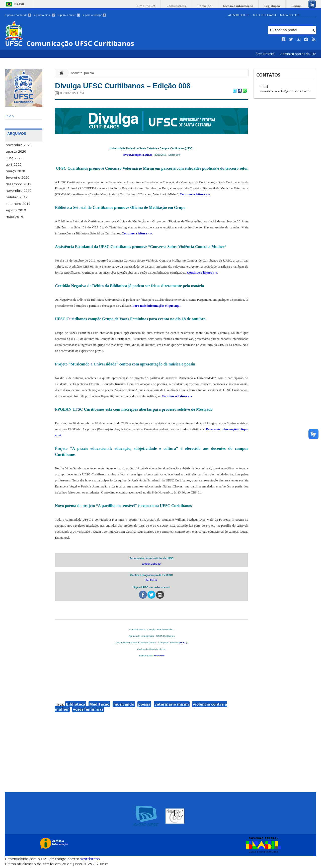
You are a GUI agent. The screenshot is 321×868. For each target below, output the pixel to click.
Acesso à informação (246, 6)
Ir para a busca (69, 15)
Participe (215, 6)
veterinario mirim (172, 706)
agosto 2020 (16, 151)
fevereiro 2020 (18, 177)
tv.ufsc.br (151, 582)
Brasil (20, 4)
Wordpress (90, 860)
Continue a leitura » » (195, 196)
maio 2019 (14, 217)
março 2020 (15, 171)
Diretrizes (159, 658)
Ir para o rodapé (94, 15)
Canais (298, 6)
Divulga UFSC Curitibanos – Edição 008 (137, 87)
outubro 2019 (17, 197)
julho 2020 (14, 158)
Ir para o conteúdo (18, 15)
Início (10, 116)
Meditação (99, 706)
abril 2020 (14, 164)
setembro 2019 (18, 204)
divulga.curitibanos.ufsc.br (138, 157)
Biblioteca (76, 706)
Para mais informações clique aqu (156, 308)
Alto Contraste (265, 15)
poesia (144, 706)
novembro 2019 (19, 191)
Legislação (277, 6)
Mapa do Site (290, 15)
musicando (124, 706)
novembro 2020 (19, 145)
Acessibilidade (239, 15)
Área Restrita (265, 54)
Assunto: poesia (82, 73)
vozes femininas (88, 711)
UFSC (183, 645)
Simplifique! (163, 6)
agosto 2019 (16, 210)
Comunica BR (190, 6)
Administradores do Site (298, 54)
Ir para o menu (45, 15)
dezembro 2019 (19, 184)
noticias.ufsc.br (151, 566)
